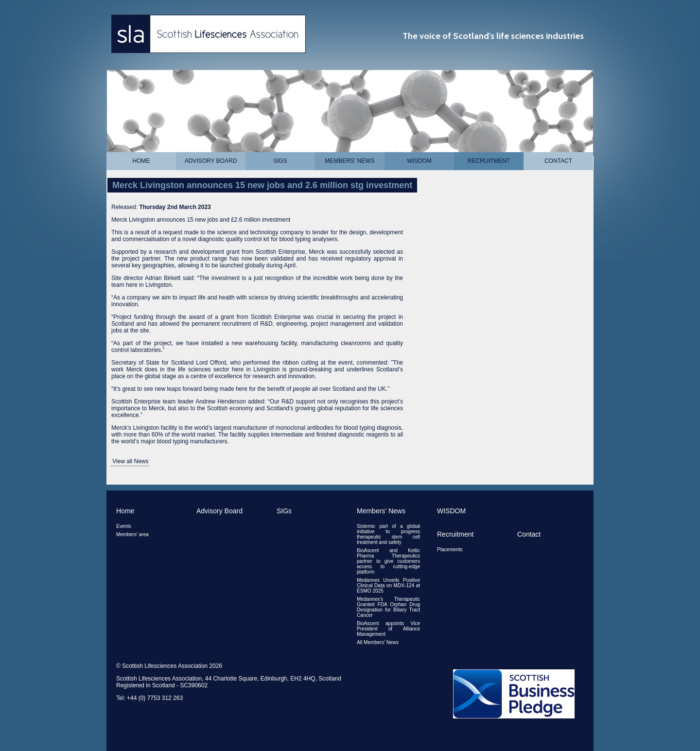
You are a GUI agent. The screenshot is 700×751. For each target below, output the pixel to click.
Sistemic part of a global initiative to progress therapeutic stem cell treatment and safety (388, 534)
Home (141, 161)
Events (124, 526)
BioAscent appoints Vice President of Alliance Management (388, 629)
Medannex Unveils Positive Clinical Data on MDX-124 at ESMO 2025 (388, 585)
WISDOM (419, 161)
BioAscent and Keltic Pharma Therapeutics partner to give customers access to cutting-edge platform (388, 561)
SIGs (280, 161)
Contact (558, 161)
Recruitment (489, 161)
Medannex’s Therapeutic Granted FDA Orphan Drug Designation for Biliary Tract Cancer (388, 607)
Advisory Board (211, 161)
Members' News (350, 161)
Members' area (132, 534)
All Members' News (378, 642)
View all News (130, 461)
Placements (450, 550)
